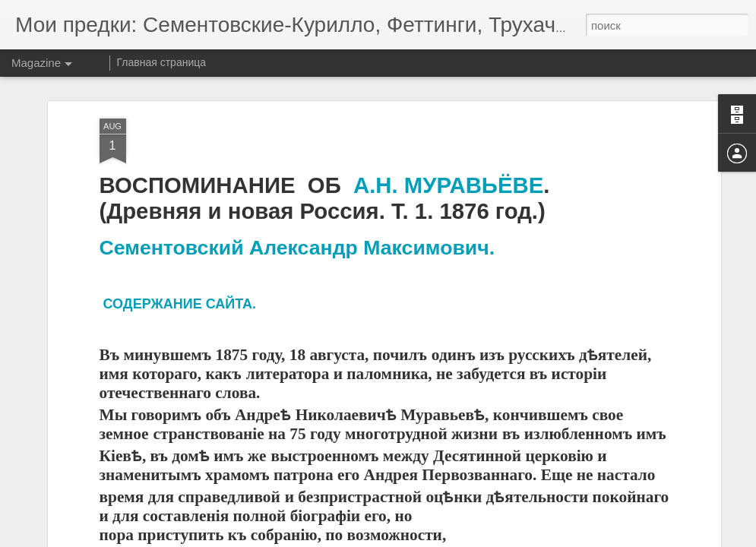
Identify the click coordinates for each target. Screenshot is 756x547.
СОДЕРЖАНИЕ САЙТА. (180, 289)
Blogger (425, 539)
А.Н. (379, 170)
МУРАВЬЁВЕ (474, 170)
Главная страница (162, 62)
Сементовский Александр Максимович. (297, 232)
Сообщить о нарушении (491, 539)
